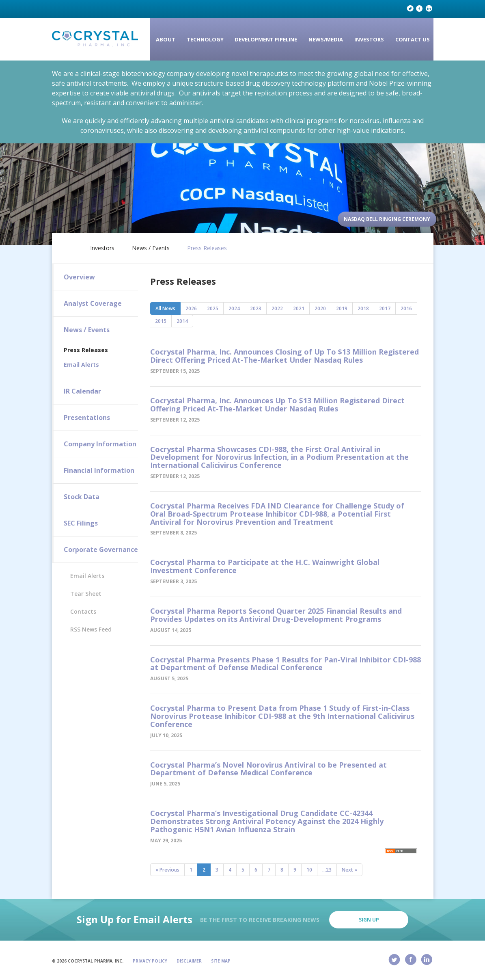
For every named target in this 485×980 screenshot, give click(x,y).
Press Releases (207, 248)
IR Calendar (82, 391)
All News (165, 308)
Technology (205, 39)
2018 (363, 308)
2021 (299, 308)
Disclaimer (189, 961)
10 (309, 870)
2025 (213, 308)
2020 (320, 308)
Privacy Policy (150, 961)
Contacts (83, 611)
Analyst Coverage (93, 303)
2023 (256, 308)
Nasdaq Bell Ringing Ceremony (387, 219)
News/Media (326, 39)
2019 (342, 308)
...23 (327, 870)
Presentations (87, 418)
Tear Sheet (86, 594)
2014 (182, 321)
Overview (79, 277)
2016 (406, 308)
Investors (369, 39)
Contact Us (413, 39)
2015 (161, 321)
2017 (385, 308)
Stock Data (82, 497)
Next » (349, 870)
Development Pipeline (266, 39)
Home (69, 247)
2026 (191, 308)
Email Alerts (81, 365)
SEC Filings (81, 523)
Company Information (100, 444)
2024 (234, 308)
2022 (277, 308)
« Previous (167, 870)
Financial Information (99, 470)
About (166, 39)
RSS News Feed (91, 629)
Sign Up (369, 920)
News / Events (151, 248)
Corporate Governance (101, 549)
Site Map (221, 961)
